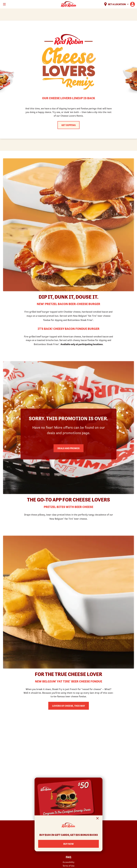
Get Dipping (68, 125)
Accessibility (68, 862)
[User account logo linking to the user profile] (132, 4)
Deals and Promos (68, 448)
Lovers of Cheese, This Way (69, 706)
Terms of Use (68, 866)
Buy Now (68, 844)
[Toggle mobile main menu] (4, 4)
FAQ (68, 857)
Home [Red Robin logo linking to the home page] (68, 4)
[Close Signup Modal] (98, 819)
